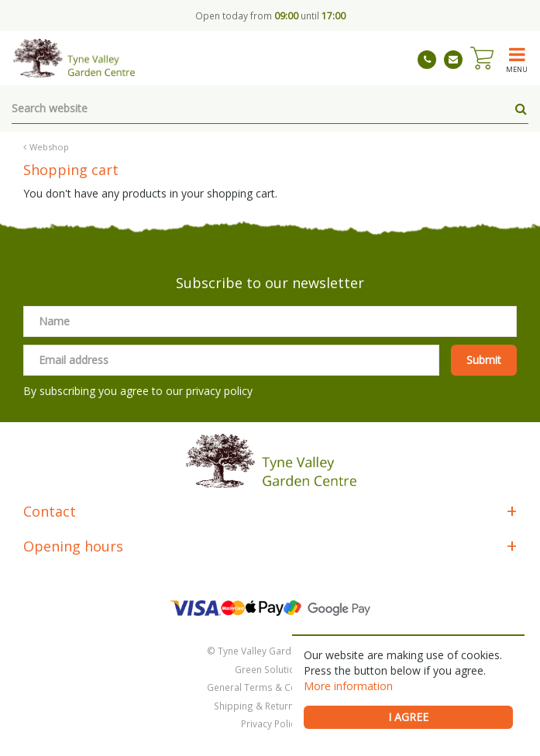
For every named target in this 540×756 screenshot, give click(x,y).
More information (348, 686)
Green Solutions (270, 669)
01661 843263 (427, 60)
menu (517, 69)
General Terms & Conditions (270, 687)
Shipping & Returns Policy (270, 706)
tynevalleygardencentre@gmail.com (453, 60)
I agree (408, 717)
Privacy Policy (270, 723)
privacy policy (219, 391)
